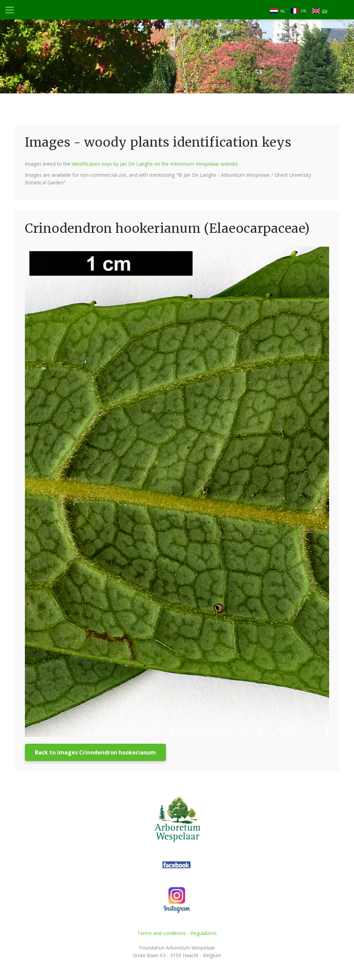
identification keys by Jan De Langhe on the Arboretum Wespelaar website (155, 164)
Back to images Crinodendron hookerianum (95, 752)
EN (325, 11)
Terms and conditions (162, 933)
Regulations (204, 933)
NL (283, 11)
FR (304, 11)
